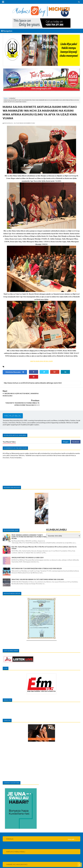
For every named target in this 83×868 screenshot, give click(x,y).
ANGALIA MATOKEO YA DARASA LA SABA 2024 (28, 548)
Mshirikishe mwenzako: (15, 372)
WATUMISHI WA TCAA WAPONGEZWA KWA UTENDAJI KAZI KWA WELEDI (37, 559)
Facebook (76, 432)
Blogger (66, 432)
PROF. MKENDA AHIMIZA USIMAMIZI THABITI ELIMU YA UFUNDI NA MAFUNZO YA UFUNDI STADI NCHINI (29, 527)
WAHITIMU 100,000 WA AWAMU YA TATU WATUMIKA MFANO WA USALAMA (38, 570)
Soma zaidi (71, 830)
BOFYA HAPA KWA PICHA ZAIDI (41, 361)
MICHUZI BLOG (32, 863)
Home (6, 98)
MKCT (45, 866)
